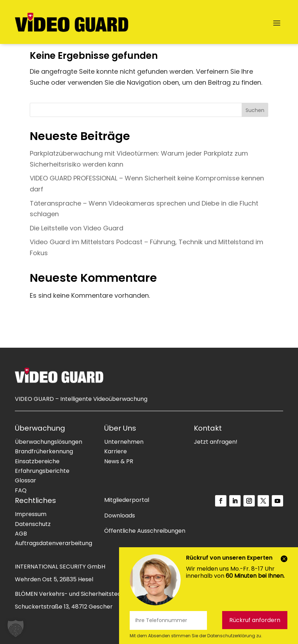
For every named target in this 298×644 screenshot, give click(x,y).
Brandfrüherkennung (44, 451)
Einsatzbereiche (37, 461)
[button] (16, 628)
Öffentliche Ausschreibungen (145, 531)
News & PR (119, 461)
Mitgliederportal (127, 500)
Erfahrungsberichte (42, 471)
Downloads (120, 516)
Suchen (255, 110)
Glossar (26, 480)
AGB (21, 534)
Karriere (116, 451)
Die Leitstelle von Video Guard (77, 228)
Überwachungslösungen (49, 442)
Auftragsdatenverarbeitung (54, 543)
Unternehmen (124, 442)
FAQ (21, 490)
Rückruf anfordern (255, 620)
